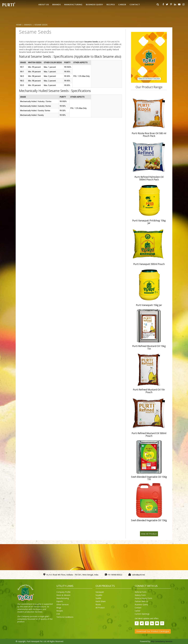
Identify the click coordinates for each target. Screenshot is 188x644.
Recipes (60, 611)
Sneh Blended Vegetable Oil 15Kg (149, 520)
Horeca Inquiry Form (143, 598)
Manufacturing (63, 598)
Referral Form (141, 592)
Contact (138, 608)
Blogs (59, 608)
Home (19, 25)
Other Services (63, 604)
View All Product (149, 534)
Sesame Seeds (41, 25)
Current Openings (142, 614)
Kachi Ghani (101, 601)
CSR (58, 614)
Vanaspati (100, 592)
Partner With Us (141, 601)
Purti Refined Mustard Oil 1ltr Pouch (149, 391)
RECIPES (111, 4)
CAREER (122, 4)
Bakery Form (140, 595)
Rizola (98, 604)
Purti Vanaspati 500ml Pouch (149, 264)
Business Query (94, 4)
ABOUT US (44, 4)
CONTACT (135, 4)
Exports (60, 601)
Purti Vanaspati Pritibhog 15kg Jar (149, 222)
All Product (100, 608)
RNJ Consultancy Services (162, 641)
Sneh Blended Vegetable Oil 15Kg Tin (149, 478)
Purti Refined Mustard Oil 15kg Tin (149, 347)
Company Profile (63, 592)
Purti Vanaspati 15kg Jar (149, 305)
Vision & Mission (63, 595)
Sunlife (98, 598)
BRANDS (57, 4)
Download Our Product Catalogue (153, 631)
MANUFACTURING (73, 4)
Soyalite (99, 595)
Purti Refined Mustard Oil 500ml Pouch (149, 434)
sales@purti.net (138, 575)
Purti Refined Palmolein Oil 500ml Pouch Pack (149, 178)
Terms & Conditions (65, 617)
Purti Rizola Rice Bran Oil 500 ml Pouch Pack (149, 135)
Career (138, 611)
